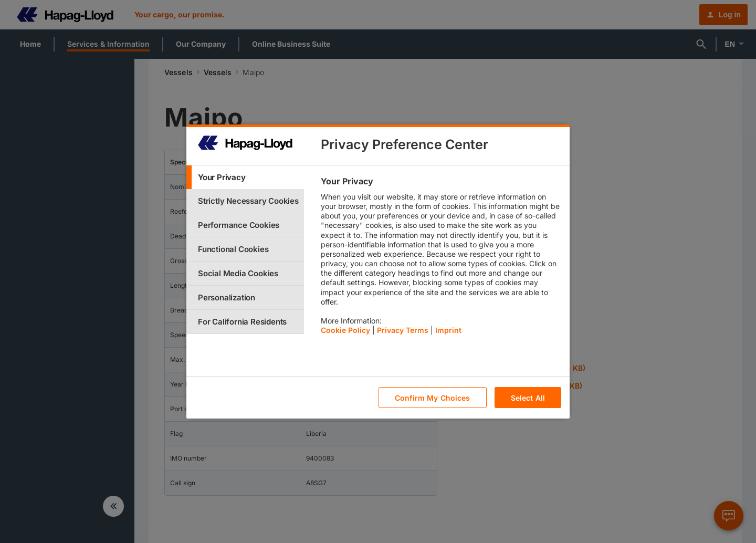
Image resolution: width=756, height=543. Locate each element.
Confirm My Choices (433, 398)
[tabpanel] (441, 258)
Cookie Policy (345, 330)
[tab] (245, 177)
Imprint (448, 330)
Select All (528, 398)
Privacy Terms (403, 330)
